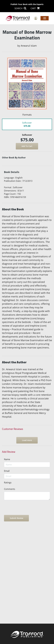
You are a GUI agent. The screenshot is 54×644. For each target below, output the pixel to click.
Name (7, 459)
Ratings (8, 483)
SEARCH (20, 8)
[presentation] (24, 508)
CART (35, 8)
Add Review (9, 452)
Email (7, 471)
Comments (10, 489)
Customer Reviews (12, 429)
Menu (45, 18)
